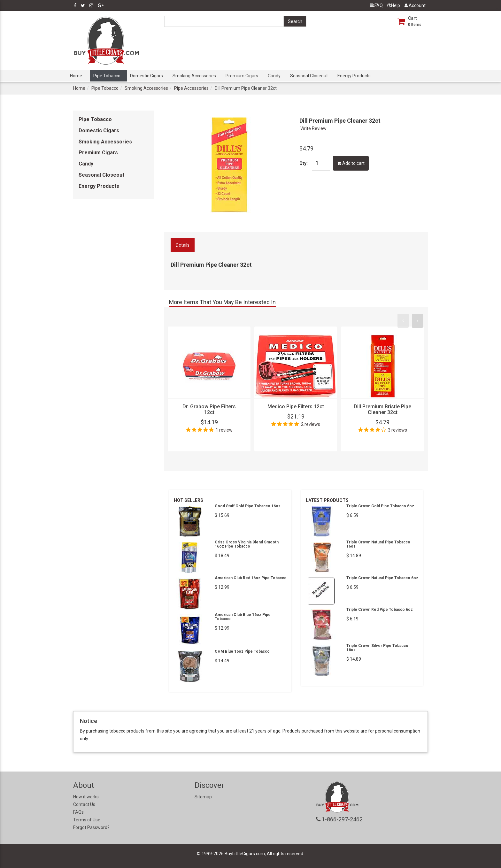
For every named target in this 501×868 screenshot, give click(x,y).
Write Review (313, 128)
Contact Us (84, 804)
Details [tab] (183, 245)
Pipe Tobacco (107, 76)
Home (76, 76)
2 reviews (311, 424)
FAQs (78, 812)
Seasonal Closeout (309, 76)
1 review (224, 430)
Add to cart (351, 163)
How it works (86, 797)
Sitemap (203, 797)
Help (394, 5)
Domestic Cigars (146, 76)
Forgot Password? (91, 827)
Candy (274, 76)
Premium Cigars (242, 76)
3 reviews (397, 430)
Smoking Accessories (194, 76)
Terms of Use (87, 820)
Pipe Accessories (191, 88)
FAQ (376, 5)
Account (415, 5)
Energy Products (354, 76)
